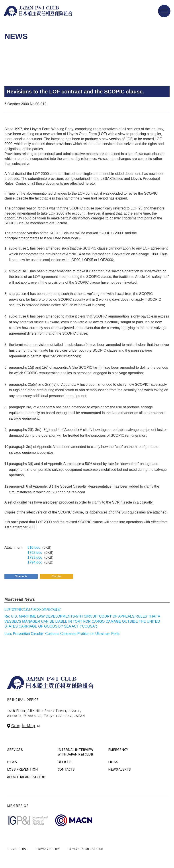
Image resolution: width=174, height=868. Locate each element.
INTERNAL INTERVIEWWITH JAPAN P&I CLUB (75, 752)
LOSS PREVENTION (22, 769)
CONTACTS (66, 769)
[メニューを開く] (164, 11)
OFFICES (65, 762)
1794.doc (35, 562)
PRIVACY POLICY (48, 849)
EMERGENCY (118, 749)
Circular (56, 576)
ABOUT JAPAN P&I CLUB (26, 777)
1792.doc (35, 553)
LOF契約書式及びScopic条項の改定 (33, 609)
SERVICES (15, 749)
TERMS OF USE (17, 849)
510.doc (34, 547)
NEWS (12, 762)
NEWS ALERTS (119, 769)
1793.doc (35, 557)
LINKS (113, 762)
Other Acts (21, 576)
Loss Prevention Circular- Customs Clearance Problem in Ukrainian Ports (62, 634)
